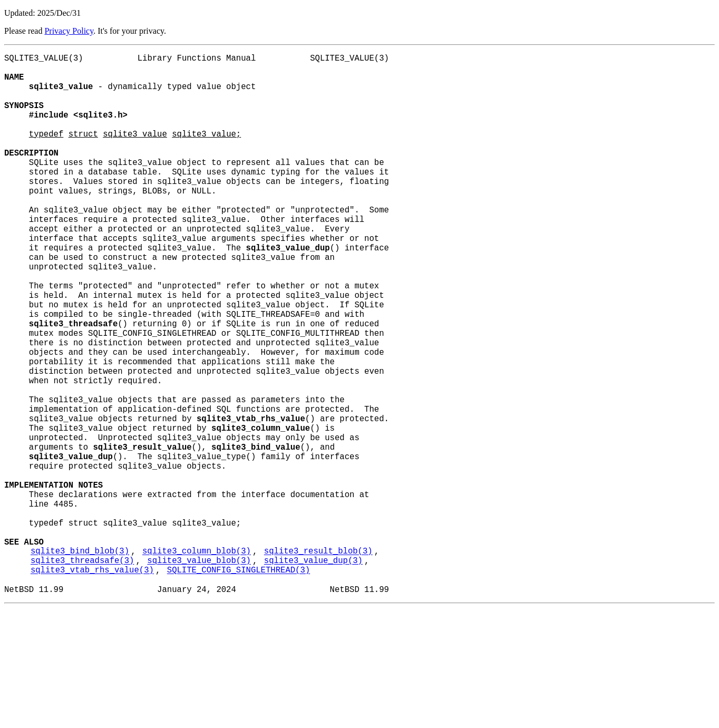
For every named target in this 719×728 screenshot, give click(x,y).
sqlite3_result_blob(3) (318, 663)
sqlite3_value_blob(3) (199, 674)
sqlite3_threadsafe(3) (82, 674)
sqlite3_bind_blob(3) (80, 663)
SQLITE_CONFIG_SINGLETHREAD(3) (239, 686)
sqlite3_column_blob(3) (197, 663)
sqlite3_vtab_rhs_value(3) (92, 686)
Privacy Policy (69, 31)
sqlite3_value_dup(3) (313, 674)
